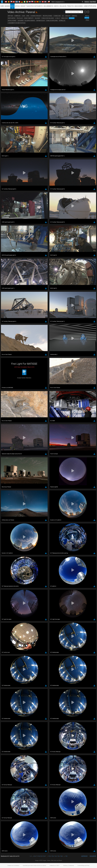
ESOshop (23, 6)
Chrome (7, 256)
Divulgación (63, 6)
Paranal (72, 18)
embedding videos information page (23, 227)
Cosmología (57, 16)
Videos (12, 7)
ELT (63, 16)
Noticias (17, 6)
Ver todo (10, 16)
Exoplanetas (12, 18)
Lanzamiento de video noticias (17, 23)
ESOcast (68, 16)
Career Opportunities (90, 6)
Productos (70, 6)
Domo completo (29, 18)
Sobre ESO (17, 16)
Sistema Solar (40, 21)
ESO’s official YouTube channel (41, 224)
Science (87, 2)
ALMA (23, 16)
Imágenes (7, 6)
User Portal (93, 2)
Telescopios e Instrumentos (34, 6)
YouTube (4, 224)
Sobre (2, 6)
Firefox (7, 259)
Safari (7, 261)
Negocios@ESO (79, 6)
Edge (6, 257)
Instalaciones (12, 21)
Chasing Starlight (36, 16)
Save (6, 286)
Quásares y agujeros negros (26, 21)
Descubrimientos (48, 6)
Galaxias (37, 18)
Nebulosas (65, 18)
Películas (20, 18)
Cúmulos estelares (52, 21)
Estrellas (62, 21)
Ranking (87, 18)
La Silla (58, 18)
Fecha (87, 20)
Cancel (14, 286)
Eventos (56, 6)
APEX (28, 16)
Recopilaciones (47, 16)
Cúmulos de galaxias (48, 18)
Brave (7, 254)
